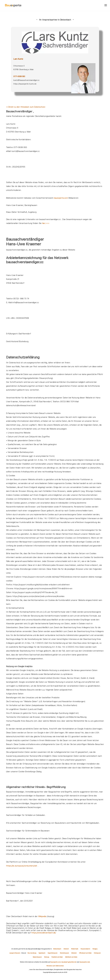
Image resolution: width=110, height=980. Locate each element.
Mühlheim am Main (71, 957)
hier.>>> (46, 223)
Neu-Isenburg (32, 953)
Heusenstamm (85, 949)
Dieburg (47, 957)
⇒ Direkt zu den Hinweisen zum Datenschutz (26, 107)
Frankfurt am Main (57, 957)
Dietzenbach (57, 949)
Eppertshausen (53, 953)
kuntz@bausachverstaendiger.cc (26, 80)
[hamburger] (106, 5)
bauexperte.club (85, 962)
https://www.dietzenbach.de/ (44, 933)
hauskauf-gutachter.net (69, 962)
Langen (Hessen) (15, 953)
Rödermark (75, 949)
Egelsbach (42, 953)
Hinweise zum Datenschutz (55, 966)
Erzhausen (97, 953)
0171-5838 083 (19, 76)
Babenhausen (37, 957)
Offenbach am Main (85, 953)
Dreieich (66, 949)
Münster (74, 953)
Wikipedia (42, 916)
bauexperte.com (61, 198)
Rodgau (95, 949)
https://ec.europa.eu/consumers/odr (22, 866)
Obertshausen (64, 953)
